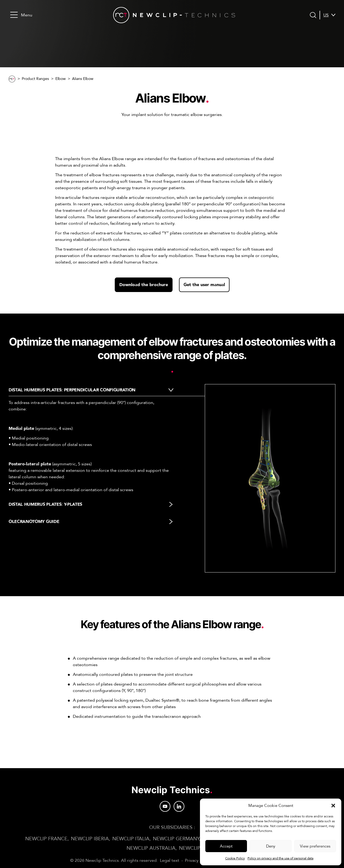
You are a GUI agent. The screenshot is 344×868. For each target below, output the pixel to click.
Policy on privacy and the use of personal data (280, 858)
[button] (333, 806)
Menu (21, 15)
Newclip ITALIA (131, 839)
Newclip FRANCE (46, 839)
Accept (226, 846)
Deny (271, 846)
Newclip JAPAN (198, 848)
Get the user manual (204, 285)
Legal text (170, 860)
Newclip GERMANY (176, 839)
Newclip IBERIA (90, 839)
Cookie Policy (235, 858)
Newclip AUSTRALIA (151, 848)
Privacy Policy (198, 860)
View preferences (315, 846)
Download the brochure (144, 285)
